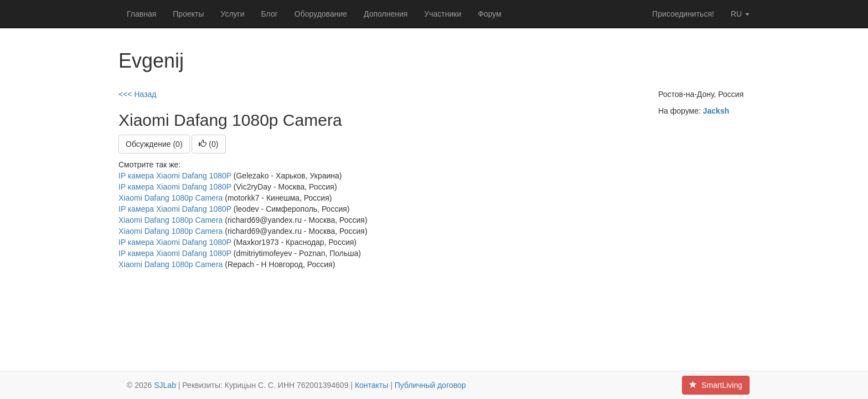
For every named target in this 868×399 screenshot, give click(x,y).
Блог (270, 14)
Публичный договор (430, 385)
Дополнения (386, 14)
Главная (141, 14)
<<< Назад (138, 94)
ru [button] (740, 14)
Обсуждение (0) (154, 144)
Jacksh (716, 111)
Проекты (188, 14)
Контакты (371, 385)
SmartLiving (716, 385)
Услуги (232, 14)
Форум (490, 14)
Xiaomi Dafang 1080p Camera (170, 198)
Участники (443, 14)
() (208, 144)
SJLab (165, 385)
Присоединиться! (683, 14)
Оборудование (321, 14)
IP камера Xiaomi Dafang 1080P (175, 176)
